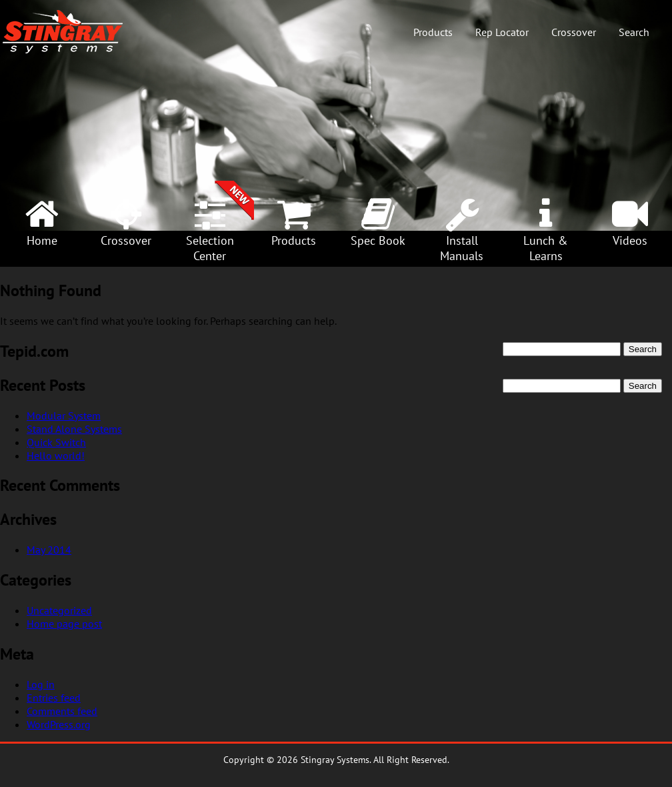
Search (634, 32)
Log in (41, 684)
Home (42, 240)
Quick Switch (56, 442)
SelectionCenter (210, 248)
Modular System (64, 416)
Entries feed (54, 698)
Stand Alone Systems (74, 429)
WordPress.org (59, 724)
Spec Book (378, 240)
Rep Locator (502, 32)
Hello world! (56, 456)
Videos (630, 240)
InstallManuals (462, 248)
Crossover (574, 32)
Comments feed (62, 711)
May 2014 (49, 550)
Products (433, 32)
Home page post (64, 624)
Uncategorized (59, 610)
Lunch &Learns (546, 248)
